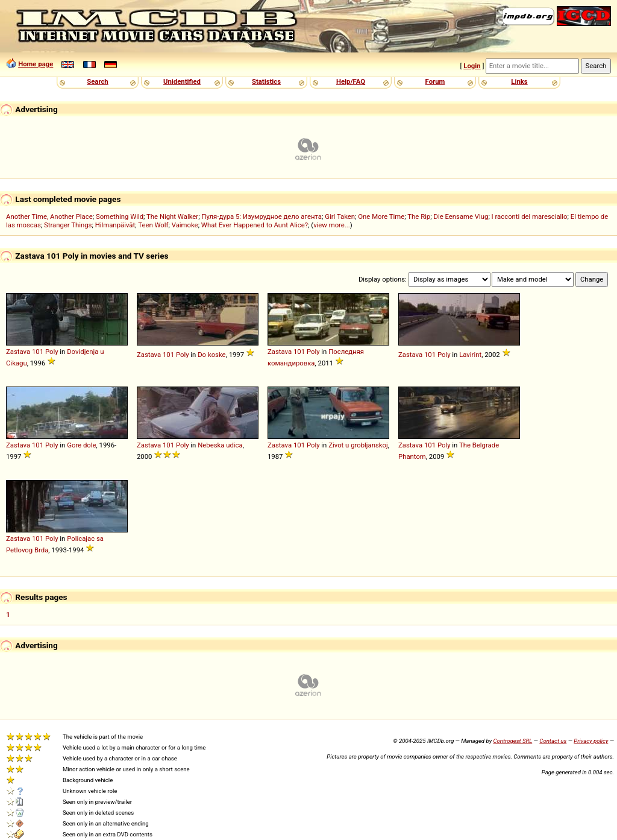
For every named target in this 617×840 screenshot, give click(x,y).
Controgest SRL (512, 741)
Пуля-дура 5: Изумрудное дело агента (262, 216)
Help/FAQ (351, 81)
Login (472, 66)
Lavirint (470, 355)
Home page (36, 64)
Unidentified (182, 81)
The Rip (419, 216)
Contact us (553, 741)
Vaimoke (185, 225)
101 (38, 352)
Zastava (18, 352)
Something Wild (120, 216)
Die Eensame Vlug (461, 216)
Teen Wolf (153, 225)
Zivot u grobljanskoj (358, 445)
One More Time (381, 216)
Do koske (211, 355)
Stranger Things (68, 225)
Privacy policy (591, 741)
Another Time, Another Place (49, 216)
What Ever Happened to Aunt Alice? (255, 225)
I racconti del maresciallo (530, 216)
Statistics (266, 81)
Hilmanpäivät (115, 225)
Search (97, 81)
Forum (435, 81)
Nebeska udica (220, 445)
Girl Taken (340, 216)
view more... (332, 225)
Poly (52, 352)
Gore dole (81, 445)
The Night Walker (172, 216)
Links (519, 81)
